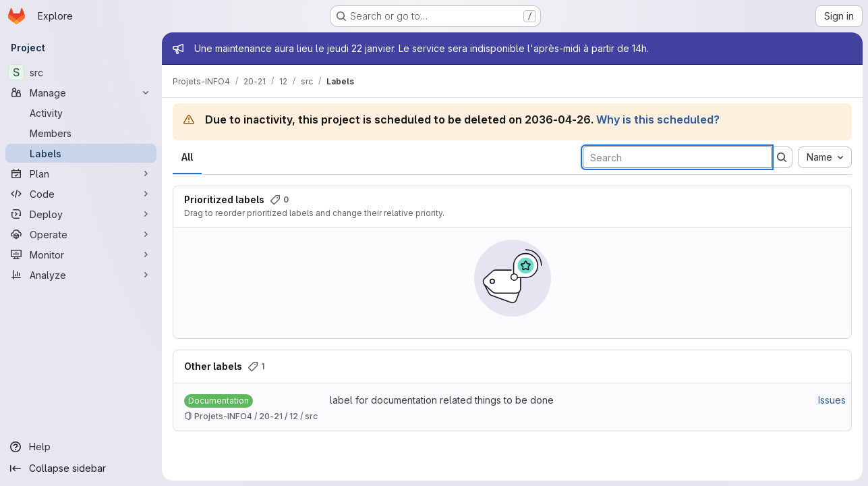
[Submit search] (782, 157)
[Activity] (81, 113)
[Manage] (81, 92)
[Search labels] (677, 157)
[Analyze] (81, 275)
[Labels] (81, 153)
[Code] (81, 194)
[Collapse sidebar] (81, 468)
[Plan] (81, 173)
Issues (832, 400)
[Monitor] (81, 254)
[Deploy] (81, 214)
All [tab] (187, 157)
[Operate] (81, 234)
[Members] (81, 133)
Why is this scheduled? (658, 119)
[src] (81, 72)
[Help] (81, 447)
